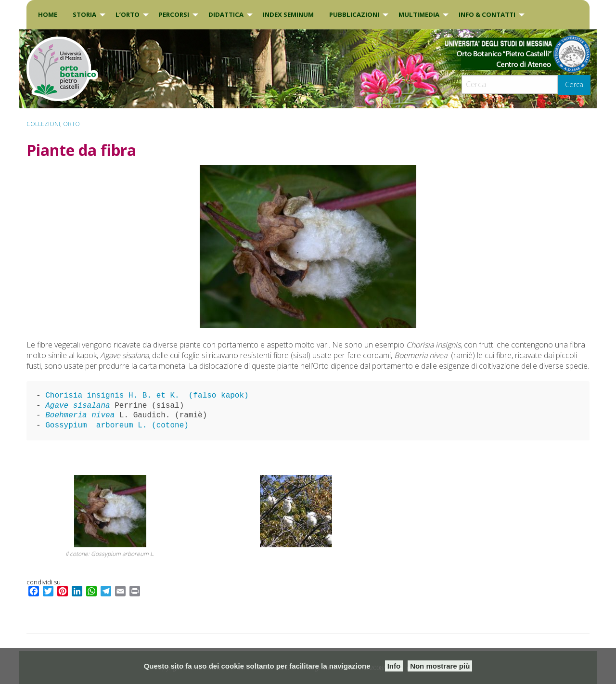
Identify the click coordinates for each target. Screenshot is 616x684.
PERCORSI (174, 14)
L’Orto (128, 14)
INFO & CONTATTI (487, 14)
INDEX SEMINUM (288, 14)
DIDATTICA (226, 14)
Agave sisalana (77, 406)
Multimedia (419, 14)
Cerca (574, 84)
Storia (84, 14)
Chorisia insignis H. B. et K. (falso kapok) (147, 396)
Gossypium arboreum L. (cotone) (117, 426)
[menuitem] (48, 15)
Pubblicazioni (354, 14)
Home (48, 14)
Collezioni (43, 124)
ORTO (71, 124)
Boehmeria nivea (82, 415)
